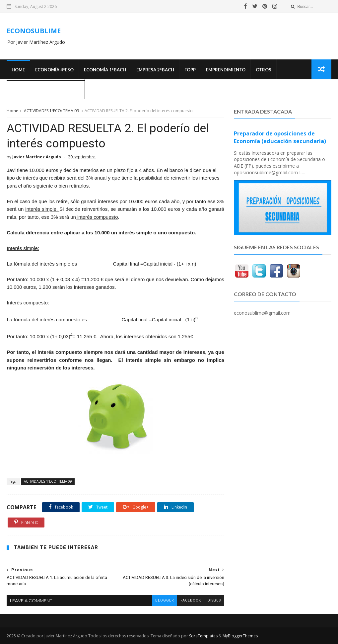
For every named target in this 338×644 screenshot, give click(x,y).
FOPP (190, 70)
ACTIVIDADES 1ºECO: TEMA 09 (51, 111)
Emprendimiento (226, 70)
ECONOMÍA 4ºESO (54, 70)
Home (18, 70)
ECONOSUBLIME (34, 31)
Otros (264, 70)
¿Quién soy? (66, 90)
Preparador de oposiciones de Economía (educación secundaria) (280, 137)
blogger (165, 600)
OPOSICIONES (27, 90)
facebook (191, 600)
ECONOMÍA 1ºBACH (105, 70)
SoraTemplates (203, 636)
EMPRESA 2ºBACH (155, 70)
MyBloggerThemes (240, 636)
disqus (214, 600)
